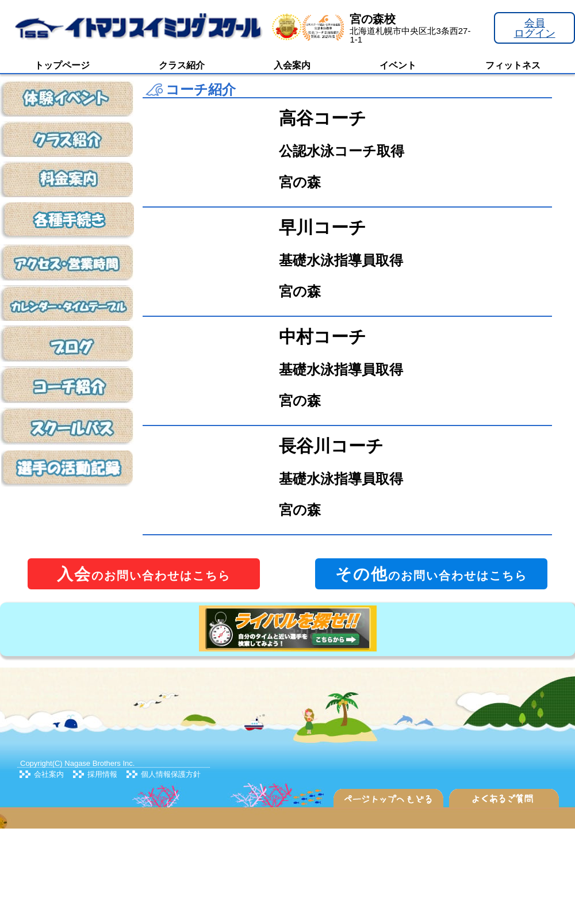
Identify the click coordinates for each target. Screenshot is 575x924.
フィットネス (513, 65)
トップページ (62, 65)
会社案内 (49, 774)
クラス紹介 (182, 65)
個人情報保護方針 (171, 774)
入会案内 (292, 65)
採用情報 (102, 774)
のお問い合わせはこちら (144, 574)
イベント (398, 65)
